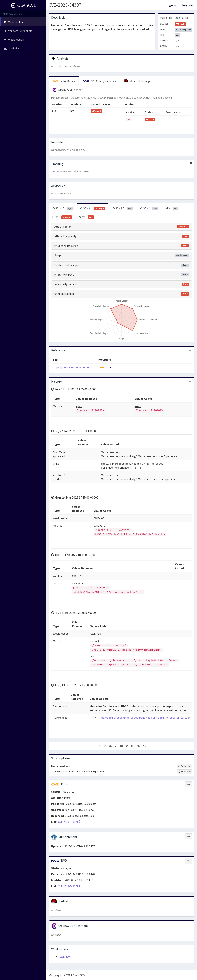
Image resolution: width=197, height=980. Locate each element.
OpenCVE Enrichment (68, 90)
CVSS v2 (149, 208)
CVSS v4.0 (63, 208)
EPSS (62, 217)
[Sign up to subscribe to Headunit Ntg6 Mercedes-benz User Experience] (184, 772)
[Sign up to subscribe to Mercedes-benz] (184, 766)
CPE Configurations (100, 81)
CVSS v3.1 (93, 208)
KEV (172, 208)
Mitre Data (64, 81)
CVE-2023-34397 (65, 5)
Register (188, 5)
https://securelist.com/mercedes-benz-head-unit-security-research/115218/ (144, 718)
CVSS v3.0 (123, 208)
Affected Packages (138, 81)
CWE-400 (64, 957)
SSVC (87, 217)
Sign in (171, 5)
